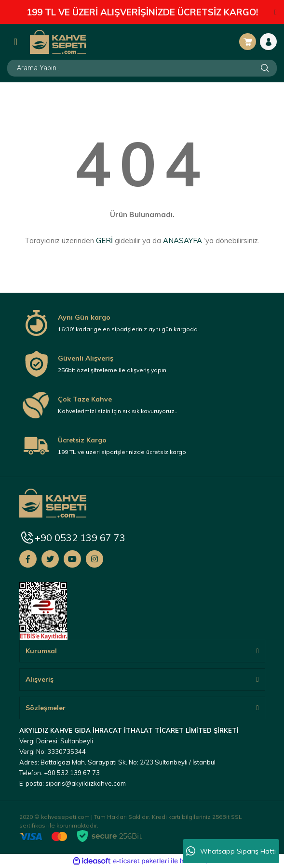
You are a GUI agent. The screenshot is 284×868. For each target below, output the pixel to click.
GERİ (104, 240)
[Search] (142, 68)
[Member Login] (268, 42)
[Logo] (58, 41)
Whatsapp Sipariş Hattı (231, 851)
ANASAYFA (183, 240)
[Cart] (248, 42)
